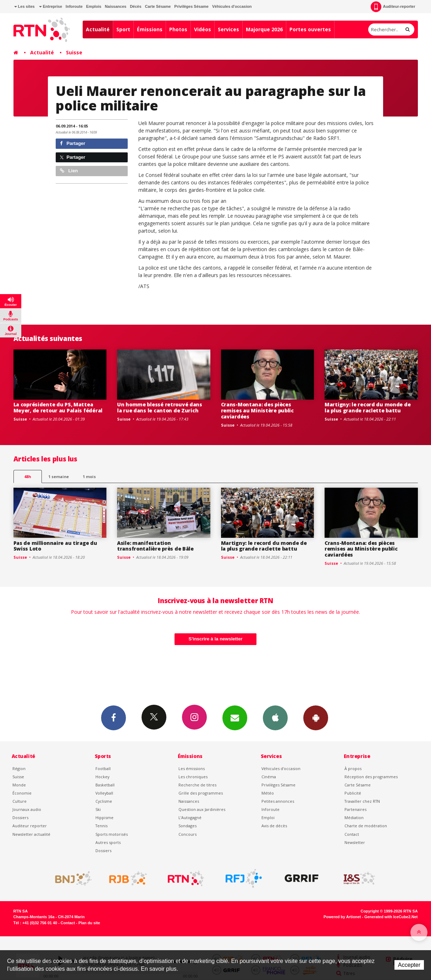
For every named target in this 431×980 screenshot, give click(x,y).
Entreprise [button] (51, 6)
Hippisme (104, 817)
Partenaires (355, 809)
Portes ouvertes (310, 29)
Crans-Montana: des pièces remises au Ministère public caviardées (257, 410)
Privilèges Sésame (191, 6)
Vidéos (203, 29)
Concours (187, 834)
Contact (352, 834)
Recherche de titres (197, 785)
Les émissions (192, 768)
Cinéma (269, 777)
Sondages (187, 826)
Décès (136, 6)
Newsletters (235, 718)
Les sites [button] (24, 6)
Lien (69, 171)
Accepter (409, 965)
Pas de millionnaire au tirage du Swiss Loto (55, 546)
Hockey (102, 777)
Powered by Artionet (342, 917)
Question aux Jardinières (202, 809)
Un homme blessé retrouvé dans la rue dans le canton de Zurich (160, 407)
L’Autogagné (190, 817)
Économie (22, 793)
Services (228, 29)
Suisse (74, 52)
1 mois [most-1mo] (89, 477)
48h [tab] (27, 477)
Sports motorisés (112, 834)
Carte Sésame (158, 6)
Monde (19, 785)
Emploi (268, 817)
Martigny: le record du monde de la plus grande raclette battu (368, 407)
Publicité (353, 793)
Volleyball (104, 793)
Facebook (114, 718)
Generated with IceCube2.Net (391, 917)
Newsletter (355, 842)
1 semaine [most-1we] (59, 477)
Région (19, 768)
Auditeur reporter (30, 826)
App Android (316, 718)
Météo (268, 793)
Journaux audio (27, 809)
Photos (178, 29)
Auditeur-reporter (393, 7)
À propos (353, 768)
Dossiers (20, 817)
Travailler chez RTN (362, 801)
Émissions (150, 29)
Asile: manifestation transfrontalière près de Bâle (155, 546)
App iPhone (275, 718)
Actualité (98, 29)
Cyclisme (104, 801)
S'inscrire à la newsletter (216, 639)
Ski (98, 809)
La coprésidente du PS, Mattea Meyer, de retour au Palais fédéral (58, 407)
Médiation (354, 817)
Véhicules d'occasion (232, 6)
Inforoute (74, 6)
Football (103, 768)
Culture (20, 801)
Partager (73, 143)
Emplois (94, 6)
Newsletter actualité (31, 834)
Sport (123, 29)
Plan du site (89, 923)
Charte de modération (366, 826)
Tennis (101, 826)
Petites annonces (278, 801)
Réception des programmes (371, 777)
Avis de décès (274, 826)
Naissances (116, 6)
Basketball (105, 785)
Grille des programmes (201, 793)
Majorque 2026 (264, 29)
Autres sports (108, 842)
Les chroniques (193, 777)
